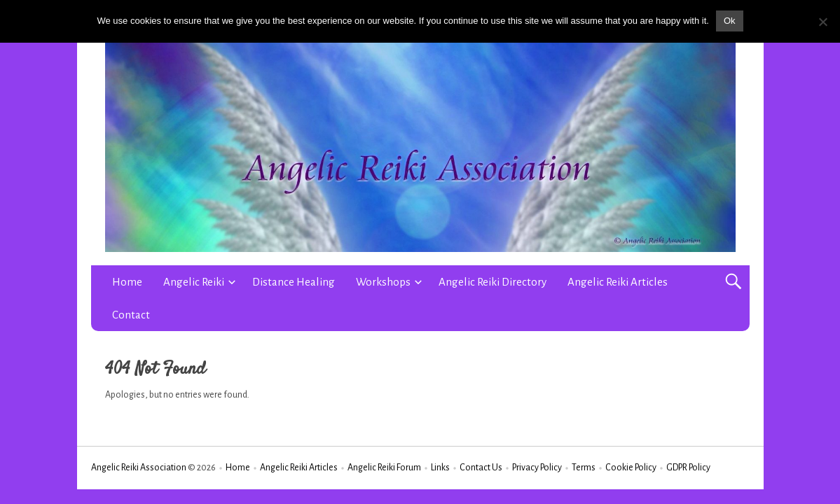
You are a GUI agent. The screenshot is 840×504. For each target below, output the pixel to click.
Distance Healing (294, 282)
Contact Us (481, 468)
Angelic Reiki (194, 282)
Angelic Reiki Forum (384, 468)
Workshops (383, 282)
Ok (730, 21)
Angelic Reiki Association (139, 468)
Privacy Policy (537, 468)
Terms (584, 468)
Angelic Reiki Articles (618, 282)
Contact (131, 315)
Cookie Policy (631, 468)
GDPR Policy (688, 468)
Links (440, 468)
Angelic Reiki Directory (493, 282)
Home (127, 282)
